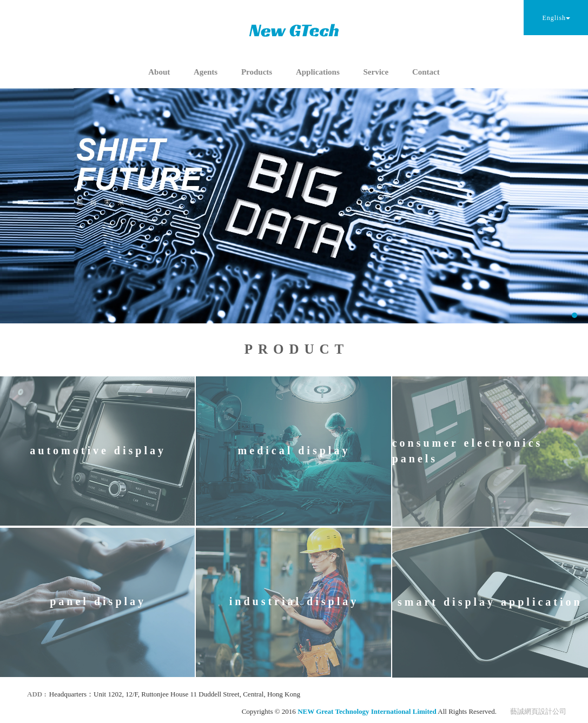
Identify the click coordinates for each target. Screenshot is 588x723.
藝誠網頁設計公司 (538, 711)
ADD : (37, 694)
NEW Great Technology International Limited (294, 30)
